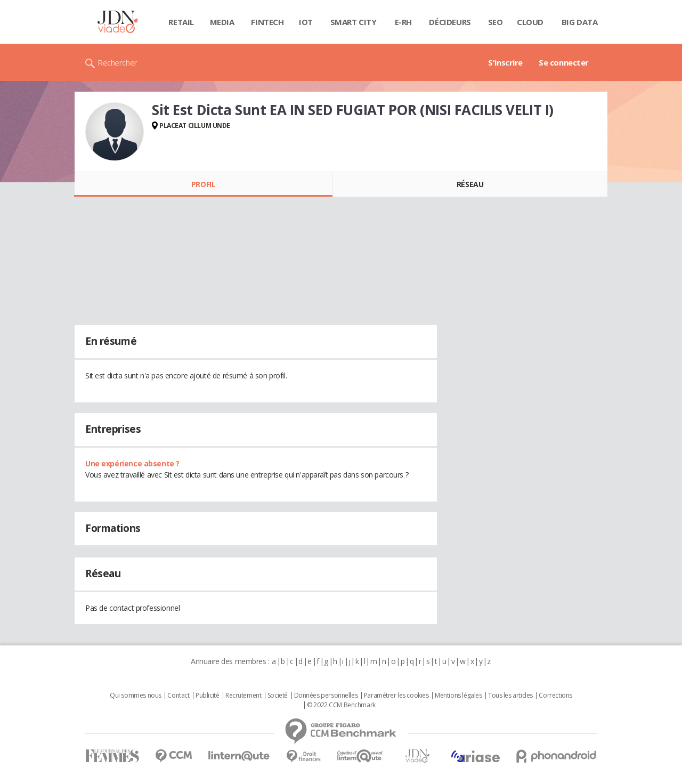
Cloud (530, 22)
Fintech (267, 22)
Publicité (207, 696)
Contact (178, 696)
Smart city (354, 22)
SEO (496, 22)
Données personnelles (326, 696)
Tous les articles (510, 696)
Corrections (555, 696)
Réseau (470, 184)
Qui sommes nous (136, 696)
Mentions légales (458, 696)
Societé (278, 696)
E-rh (403, 22)
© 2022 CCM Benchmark (341, 705)
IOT (306, 22)
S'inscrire (505, 62)
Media (222, 22)
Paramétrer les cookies (396, 696)
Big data (580, 22)
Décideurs (450, 22)
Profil (203, 184)
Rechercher (117, 62)
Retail (181, 22)
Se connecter (564, 62)
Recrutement (243, 696)
